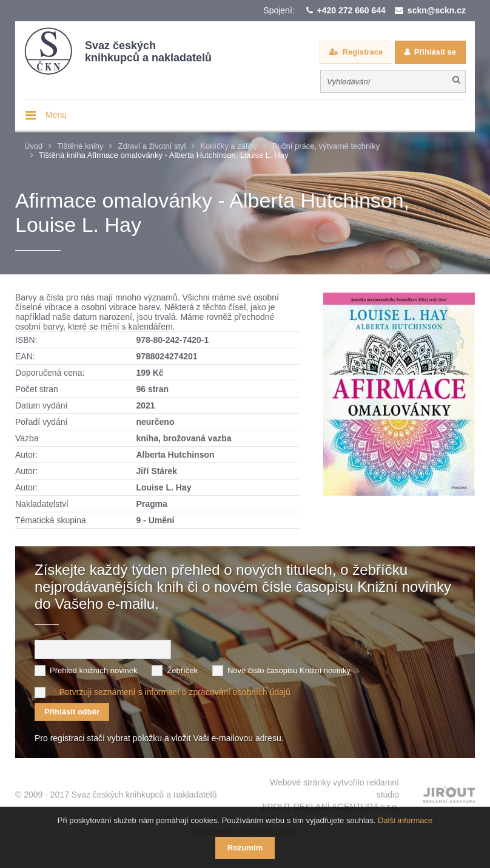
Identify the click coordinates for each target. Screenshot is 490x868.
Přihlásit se (435, 52)
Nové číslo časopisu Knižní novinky (289, 670)
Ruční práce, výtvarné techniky (326, 146)
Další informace (405, 820)
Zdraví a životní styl (152, 146)
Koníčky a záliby (229, 146)
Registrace (363, 52)
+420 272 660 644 (351, 10)
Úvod (33, 146)
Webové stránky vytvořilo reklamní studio (330, 795)
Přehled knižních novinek (94, 670)
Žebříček (182, 670)
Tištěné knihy (80, 146)
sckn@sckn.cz (437, 10)
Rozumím (245, 848)
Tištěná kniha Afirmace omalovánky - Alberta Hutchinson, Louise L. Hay (163, 155)
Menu (56, 115)
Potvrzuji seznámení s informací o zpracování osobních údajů (174, 691)
